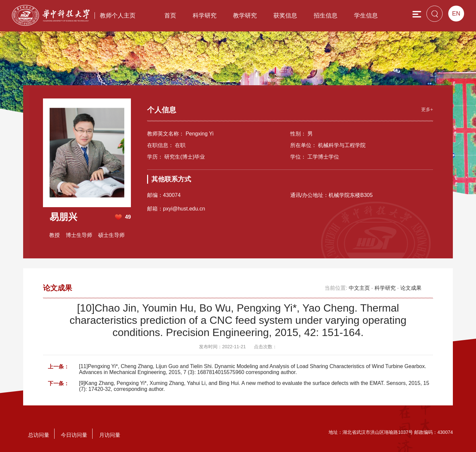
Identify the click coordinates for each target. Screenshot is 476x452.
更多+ (427, 109)
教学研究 (245, 16)
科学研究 (205, 16)
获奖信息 (285, 16)
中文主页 (359, 288)
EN (456, 14)
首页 (170, 16)
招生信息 (326, 16)
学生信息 (366, 16)
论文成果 (411, 288)
